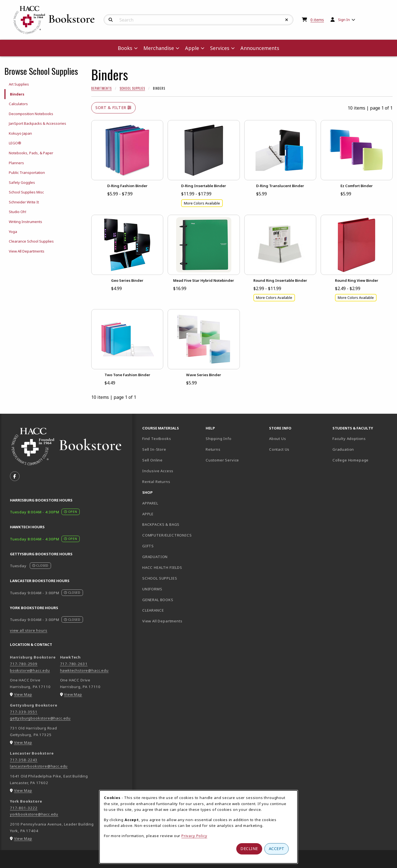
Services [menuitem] (220, 48)
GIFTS (148, 546)
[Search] (111, 20)
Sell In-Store (154, 449)
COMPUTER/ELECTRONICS (167, 535)
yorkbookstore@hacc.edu (34, 814)
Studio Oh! (18, 212)
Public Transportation (27, 172)
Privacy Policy (194, 836)
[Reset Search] (287, 20)
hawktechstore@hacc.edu (84, 670)
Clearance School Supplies (31, 241)
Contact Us (279, 449)
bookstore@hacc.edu (30, 670)
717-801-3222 (24, 808)
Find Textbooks (157, 439)
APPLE (148, 514)
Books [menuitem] (125, 48)
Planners (16, 163)
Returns (213, 449)
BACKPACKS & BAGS (161, 524)
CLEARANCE (153, 610)
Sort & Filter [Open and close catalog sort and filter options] (113, 107)
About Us (278, 439)
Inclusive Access (158, 471)
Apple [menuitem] (192, 48)
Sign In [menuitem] (344, 20)
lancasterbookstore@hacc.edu (39, 766)
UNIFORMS (152, 589)
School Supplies (132, 88)
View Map (23, 694)
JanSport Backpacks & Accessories (37, 123)
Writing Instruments (26, 222)
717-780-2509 (24, 664)
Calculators (18, 104)
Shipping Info (219, 439)
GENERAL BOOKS (158, 600)
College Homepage (362, 460)
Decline (249, 849)
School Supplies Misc (26, 192)
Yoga (13, 232)
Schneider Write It (24, 202)
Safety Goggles (22, 182)
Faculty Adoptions (349, 439)
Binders (17, 94)
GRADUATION (155, 557)
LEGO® (15, 143)
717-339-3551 (24, 712)
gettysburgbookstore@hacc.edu (40, 718)
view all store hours (29, 630)
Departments (101, 88)
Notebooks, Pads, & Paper (31, 153)
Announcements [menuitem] (260, 48)
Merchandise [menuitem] (159, 48)
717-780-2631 (74, 664)
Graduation (343, 449)
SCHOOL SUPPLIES (160, 578)
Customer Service (222, 460)
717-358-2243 (24, 760)
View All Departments (27, 251)
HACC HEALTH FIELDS (162, 567)
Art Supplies (19, 84)
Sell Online (152, 460)
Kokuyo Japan (20, 133)
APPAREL (150, 503)
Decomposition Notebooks (31, 114)
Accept (277, 849)
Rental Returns (156, 482)
